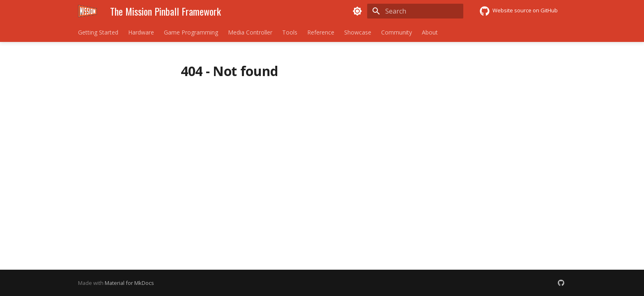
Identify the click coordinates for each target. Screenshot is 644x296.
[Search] (415, 11)
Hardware (141, 32)
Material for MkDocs (129, 283)
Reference (321, 32)
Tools (290, 32)
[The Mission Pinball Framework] (87, 11)
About (430, 32)
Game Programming (191, 32)
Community (397, 32)
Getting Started (98, 32)
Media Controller (250, 32)
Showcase (358, 32)
